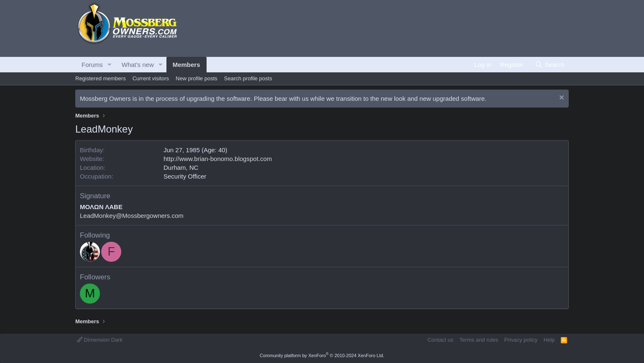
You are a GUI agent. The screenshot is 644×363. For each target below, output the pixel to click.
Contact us (440, 340)
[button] (110, 65)
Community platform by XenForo (322, 355)
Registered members (101, 78)
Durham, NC (181, 167)
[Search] (550, 65)
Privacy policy (521, 340)
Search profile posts (248, 78)
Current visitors (151, 78)
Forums (92, 65)
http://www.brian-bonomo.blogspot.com (218, 159)
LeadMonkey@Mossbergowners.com (132, 216)
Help (549, 340)
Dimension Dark (100, 340)
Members (187, 65)
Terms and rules (479, 340)
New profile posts (197, 78)
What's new (138, 65)
